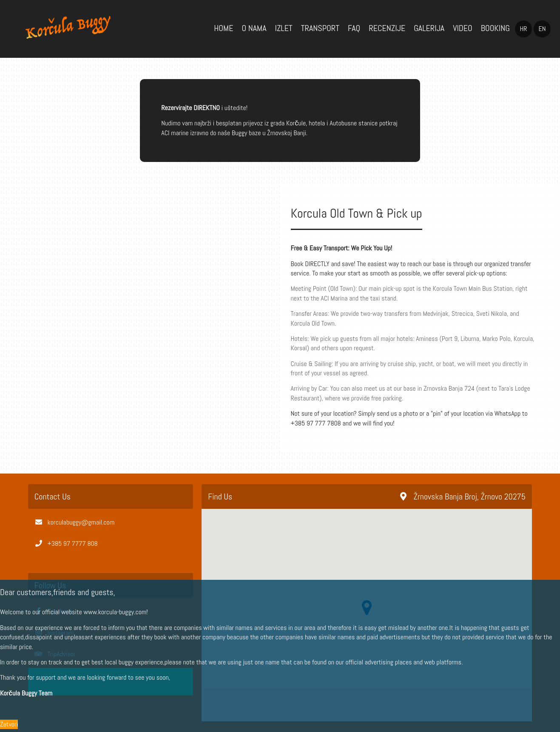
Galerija (429, 28)
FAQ (354, 28)
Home (223, 28)
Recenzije (387, 28)
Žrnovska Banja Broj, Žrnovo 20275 (463, 497)
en (542, 29)
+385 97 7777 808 (73, 543)
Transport (320, 28)
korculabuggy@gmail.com (81, 522)
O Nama (254, 28)
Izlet (283, 28)
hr (523, 29)
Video (463, 28)
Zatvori (9, 724)
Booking (495, 28)
